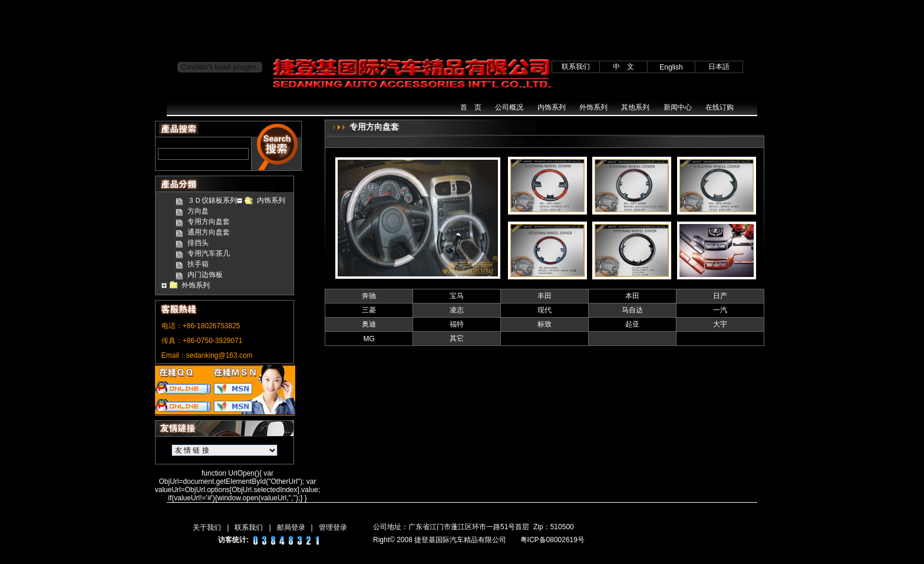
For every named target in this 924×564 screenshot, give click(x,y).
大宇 (720, 324)
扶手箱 (198, 264)
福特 (457, 324)
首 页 (471, 107)
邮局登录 (291, 527)
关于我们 (207, 527)
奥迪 (369, 324)
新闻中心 (678, 107)
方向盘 (198, 211)
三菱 (369, 310)
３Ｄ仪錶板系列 (212, 200)
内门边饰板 (205, 275)
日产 (720, 296)
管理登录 (333, 527)
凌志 (457, 310)
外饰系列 (593, 107)
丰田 (544, 296)
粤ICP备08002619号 (552, 540)
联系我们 (249, 527)
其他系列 (635, 107)
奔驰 (369, 296)
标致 (544, 324)
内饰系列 (552, 107)
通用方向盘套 (209, 232)
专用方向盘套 (209, 222)
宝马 (457, 296)
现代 (544, 310)
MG (369, 339)
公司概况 (509, 107)
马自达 (632, 310)
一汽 (720, 310)
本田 (632, 296)
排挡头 (198, 243)
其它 (457, 338)
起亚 (632, 324)
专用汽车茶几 (209, 253)
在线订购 (720, 107)
